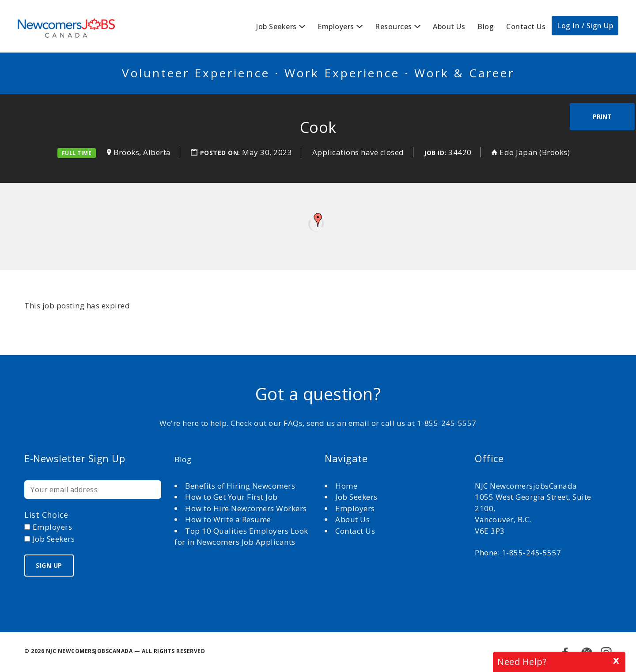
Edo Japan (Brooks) (535, 152)
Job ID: (435, 153)
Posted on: (221, 153)
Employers (336, 27)
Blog (486, 27)
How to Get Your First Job (231, 497)
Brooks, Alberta (142, 152)
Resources (394, 27)
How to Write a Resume (228, 519)
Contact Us (526, 27)
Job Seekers (276, 27)
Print (602, 116)
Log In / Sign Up (585, 26)
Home (347, 486)
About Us (449, 27)
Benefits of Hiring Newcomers (240, 486)
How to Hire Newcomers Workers (246, 508)
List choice (46, 515)
